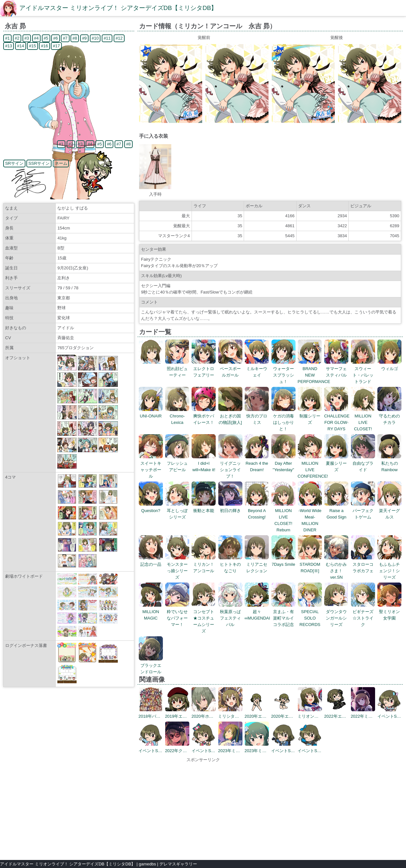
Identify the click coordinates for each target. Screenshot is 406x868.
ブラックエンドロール (151, 665)
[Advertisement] (203, 808)
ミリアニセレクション (257, 564)
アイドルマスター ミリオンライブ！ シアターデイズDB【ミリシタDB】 (118, 8)
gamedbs (147, 864)
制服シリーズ (310, 416)
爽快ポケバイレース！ (204, 416)
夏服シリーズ (336, 463)
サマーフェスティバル (336, 369)
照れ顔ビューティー (177, 369)
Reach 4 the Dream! (257, 463)
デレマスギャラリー (178, 864)
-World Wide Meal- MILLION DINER (310, 517)
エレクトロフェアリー (204, 369)
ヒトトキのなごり (230, 564)
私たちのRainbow (389, 463)
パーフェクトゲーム (363, 511)
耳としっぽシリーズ (177, 511)
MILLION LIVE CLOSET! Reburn (283, 517)
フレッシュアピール (177, 463)
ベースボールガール (230, 369)
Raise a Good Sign (336, 511)
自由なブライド (363, 463)
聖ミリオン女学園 (389, 612)
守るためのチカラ (389, 416)
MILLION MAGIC (151, 612)
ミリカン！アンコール (204, 564)
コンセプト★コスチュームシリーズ (204, 618)
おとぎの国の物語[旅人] (230, 416)
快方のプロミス (257, 416)
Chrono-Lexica (177, 416)
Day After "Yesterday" (283, 463)
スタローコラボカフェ (363, 564)
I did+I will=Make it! (204, 463)
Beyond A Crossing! (257, 511)
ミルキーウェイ (257, 369)
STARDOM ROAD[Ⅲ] (310, 564)
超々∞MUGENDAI (257, 612)
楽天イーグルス (389, 511)
